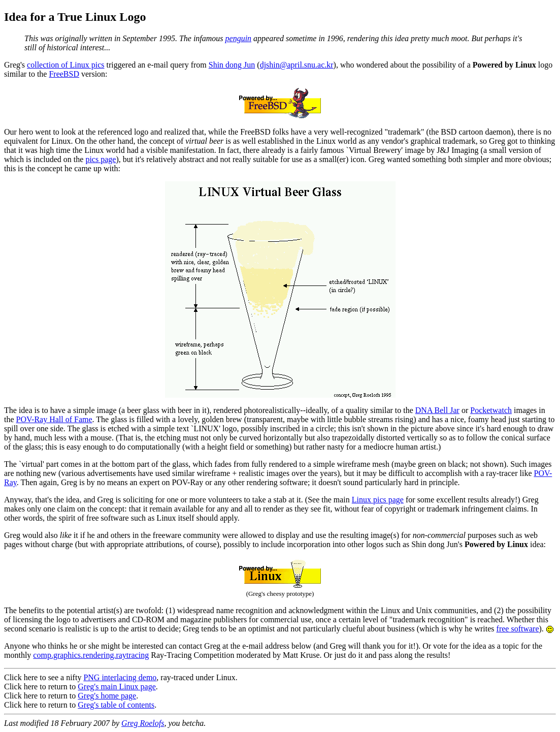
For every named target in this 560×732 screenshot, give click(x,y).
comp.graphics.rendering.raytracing (91, 655)
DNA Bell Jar (437, 410)
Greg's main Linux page (117, 687)
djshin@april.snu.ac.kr (297, 65)
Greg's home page (107, 696)
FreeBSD (64, 74)
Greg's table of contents (116, 705)
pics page (101, 159)
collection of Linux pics (65, 65)
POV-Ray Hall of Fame (54, 419)
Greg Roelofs (143, 723)
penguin (239, 38)
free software (518, 629)
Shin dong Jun (232, 65)
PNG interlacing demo (120, 677)
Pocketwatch (491, 410)
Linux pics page (378, 500)
